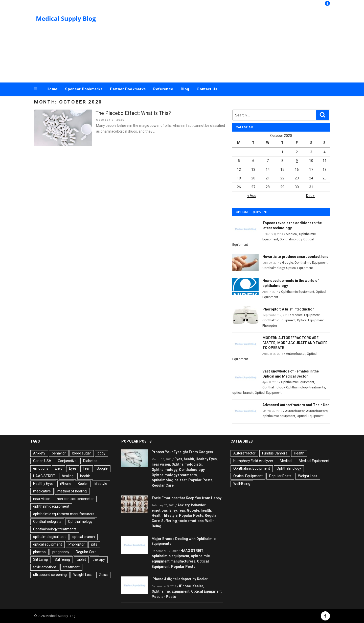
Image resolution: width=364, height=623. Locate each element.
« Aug (252, 196)
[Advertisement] (233, 44)
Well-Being (242, 484)
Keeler (83, 484)
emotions (41, 468)
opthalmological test (49, 537)
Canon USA (42, 461)
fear (87, 468)
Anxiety (39, 453)
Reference (163, 89)
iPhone (66, 484)
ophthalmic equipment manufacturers (64, 514)
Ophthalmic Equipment (311, 263)
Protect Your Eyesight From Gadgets (182, 452)
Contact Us (207, 89)
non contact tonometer (75, 499)
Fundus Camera (275, 453)
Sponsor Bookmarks (84, 89)
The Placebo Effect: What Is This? (133, 113)
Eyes (73, 468)
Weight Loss (83, 575)
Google (288, 263)
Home (52, 89)
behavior (59, 453)
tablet (81, 559)
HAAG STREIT (44, 476)
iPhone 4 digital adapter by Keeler (180, 579)
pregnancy (61, 552)
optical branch (243, 393)
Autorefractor (296, 354)
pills (94, 544)
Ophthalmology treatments (306, 387)
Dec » (310, 196)
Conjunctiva (67, 461)
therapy (99, 559)
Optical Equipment (300, 268)
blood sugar (82, 453)
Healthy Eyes (43, 484)
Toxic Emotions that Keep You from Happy (186, 498)
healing (68, 476)
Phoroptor (270, 326)
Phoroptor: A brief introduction (288, 309)
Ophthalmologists (47, 522)
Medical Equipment (306, 315)
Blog (185, 89)
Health (157, 515)
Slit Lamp (41, 559)
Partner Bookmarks (128, 89)
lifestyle (101, 484)
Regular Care (86, 552)
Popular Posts (200, 480)
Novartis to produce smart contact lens (295, 257)
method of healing (72, 491)
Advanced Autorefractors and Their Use (296, 405)
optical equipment (48, 544)
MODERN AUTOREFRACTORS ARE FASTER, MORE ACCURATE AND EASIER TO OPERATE (295, 343)
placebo (39, 552)
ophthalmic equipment (279, 416)
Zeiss (103, 575)
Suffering (62, 559)
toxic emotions (45, 567)
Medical (292, 234)
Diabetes (90, 461)
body (101, 453)
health (85, 476)
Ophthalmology (291, 239)
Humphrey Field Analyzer (253, 461)
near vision (42, 499)
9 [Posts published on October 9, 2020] (297, 161)
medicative (42, 491)
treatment (71, 567)
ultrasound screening (50, 575)
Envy (59, 468)
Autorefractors (317, 411)
